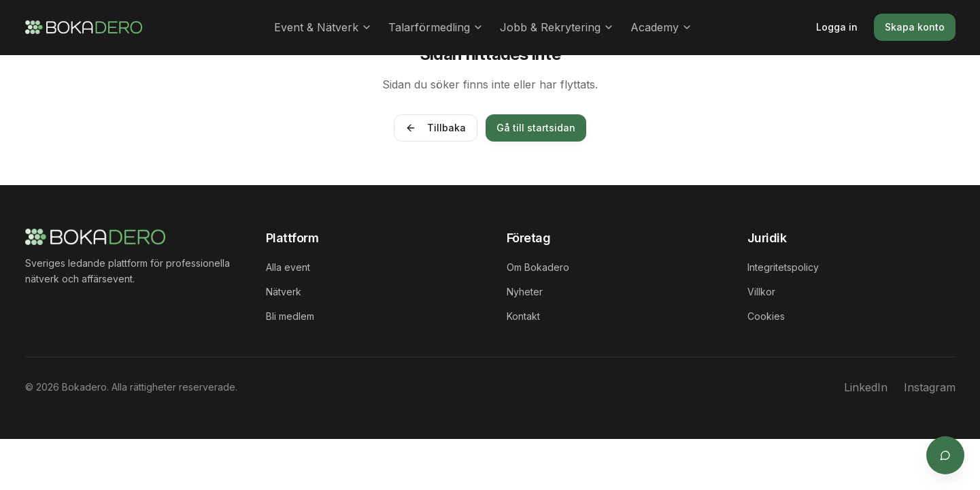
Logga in (837, 27)
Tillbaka (436, 128)
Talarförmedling (436, 27)
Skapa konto (915, 27)
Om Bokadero (538, 267)
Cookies (766, 316)
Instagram (930, 387)
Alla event (288, 267)
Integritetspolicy (783, 267)
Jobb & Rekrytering (557, 27)
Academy (661, 27)
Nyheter (525, 292)
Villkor (761, 292)
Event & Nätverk (323, 27)
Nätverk (284, 292)
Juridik (767, 238)
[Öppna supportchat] (945, 455)
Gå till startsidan (536, 128)
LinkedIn (866, 387)
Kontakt (523, 316)
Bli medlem (290, 316)
